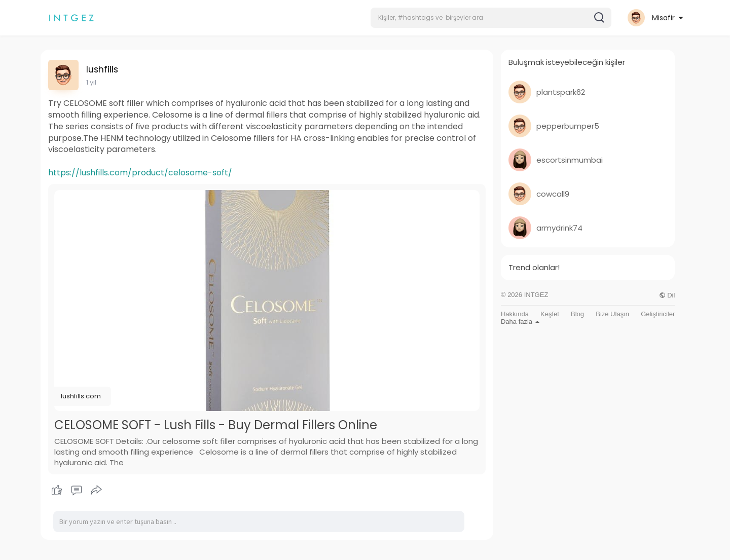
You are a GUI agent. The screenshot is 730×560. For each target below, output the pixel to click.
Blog (577, 314)
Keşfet (550, 314)
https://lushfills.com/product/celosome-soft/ (140, 173)
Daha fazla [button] (520, 322)
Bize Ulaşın (612, 314)
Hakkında (515, 314)
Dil (667, 295)
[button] (491, 18)
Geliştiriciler (658, 314)
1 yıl (91, 82)
